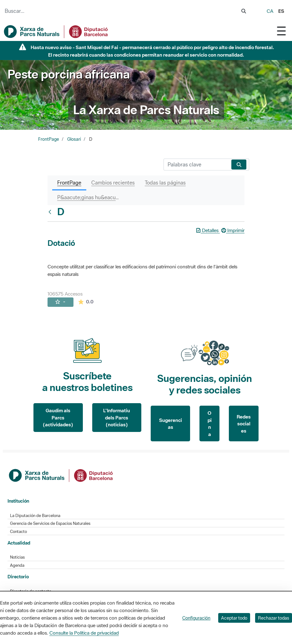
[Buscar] (196, 165)
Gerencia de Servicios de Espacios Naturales (50, 523)
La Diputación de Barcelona (35, 516)
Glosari (74, 139)
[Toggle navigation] (281, 31)
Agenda (17, 565)
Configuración (196, 618)
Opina (210, 423)
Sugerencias (171, 424)
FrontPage (49, 139)
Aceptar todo (234, 618)
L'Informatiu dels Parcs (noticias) (117, 417)
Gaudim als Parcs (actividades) (58, 417)
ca (270, 11)
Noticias (17, 557)
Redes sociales (244, 424)
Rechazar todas (274, 618)
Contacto (18, 532)
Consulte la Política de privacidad (84, 633)
